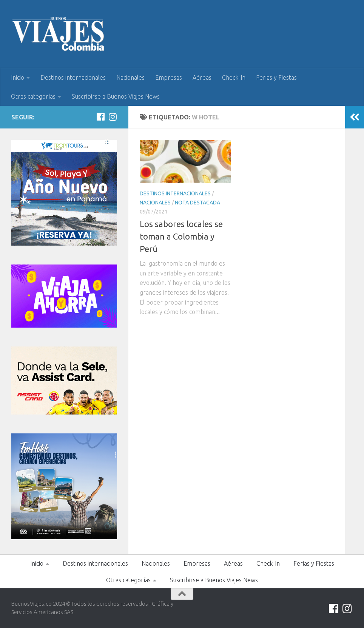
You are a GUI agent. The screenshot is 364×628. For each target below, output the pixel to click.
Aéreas (202, 77)
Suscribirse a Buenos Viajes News (116, 96)
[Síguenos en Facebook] (100, 117)
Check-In (234, 77)
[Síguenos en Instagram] (113, 117)
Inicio (18, 77)
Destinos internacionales (73, 77)
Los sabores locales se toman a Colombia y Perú (181, 236)
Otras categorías (33, 96)
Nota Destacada (197, 203)
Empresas (169, 77)
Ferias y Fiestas (276, 77)
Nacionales (130, 77)
